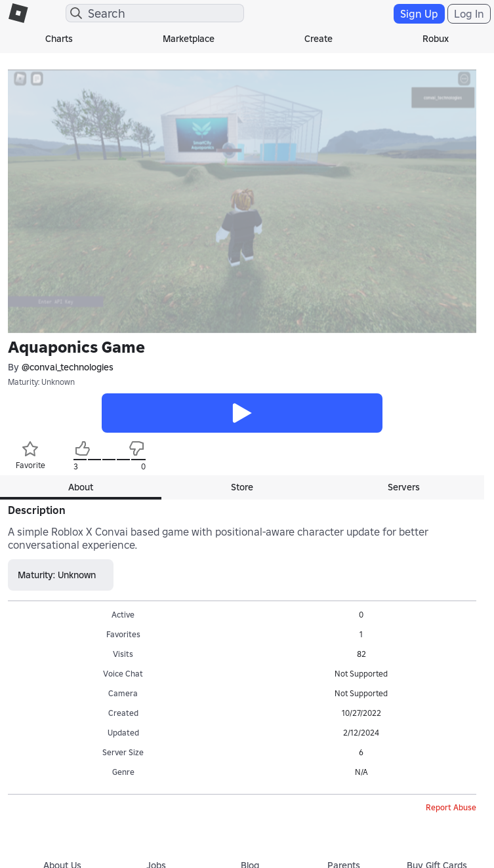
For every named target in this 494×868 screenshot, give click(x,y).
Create (319, 39)
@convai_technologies (68, 367)
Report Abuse (451, 807)
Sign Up (419, 14)
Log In (469, 14)
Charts (59, 39)
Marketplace (189, 39)
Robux (436, 39)
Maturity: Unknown (41, 382)
